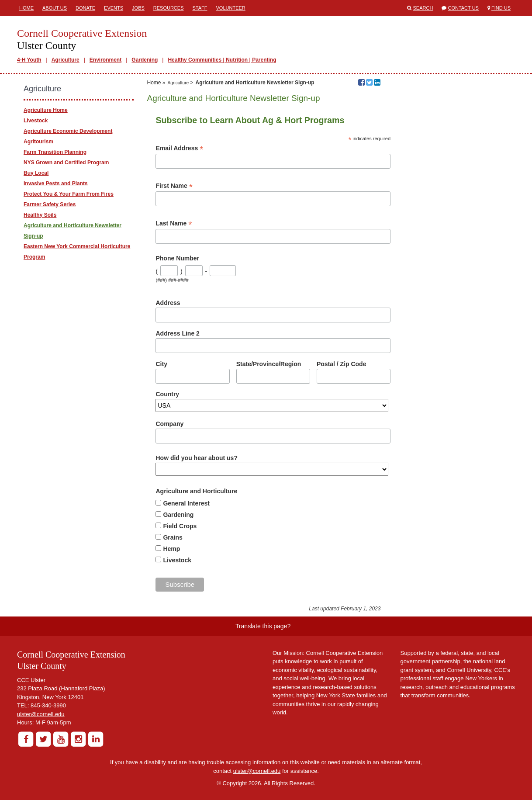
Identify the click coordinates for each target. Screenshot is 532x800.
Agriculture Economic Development (68, 131)
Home (26, 8)
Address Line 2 (177, 333)
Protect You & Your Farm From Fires (69, 194)
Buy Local (36, 173)
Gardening (145, 60)
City (161, 364)
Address (168, 303)
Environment (105, 60)
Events (114, 8)
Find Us (501, 8)
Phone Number (177, 258)
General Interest (186, 503)
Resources (169, 8)
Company (169, 424)
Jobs (138, 8)
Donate (85, 8)
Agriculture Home (46, 110)
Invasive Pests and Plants (56, 184)
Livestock (177, 560)
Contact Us (463, 8)
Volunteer (231, 8)
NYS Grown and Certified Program (66, 163)
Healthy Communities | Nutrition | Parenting (222, 60)
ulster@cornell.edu (41, 714)
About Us (55, 8)
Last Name (174, 223)
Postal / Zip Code (342, 364)
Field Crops (180, 526)
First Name (174, 186)
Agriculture (66, 60)
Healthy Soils (40, 215)
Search (423, 8)
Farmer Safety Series (50, 204)
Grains (173, 537)
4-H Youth (29, 60)
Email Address (179, 148)
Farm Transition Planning (55, 152)
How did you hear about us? (196, 458)
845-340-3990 (48, 705)
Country (167, 394)
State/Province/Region (269, 364)
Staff (200, 8)
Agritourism (38, 142)
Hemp (171, 549)
